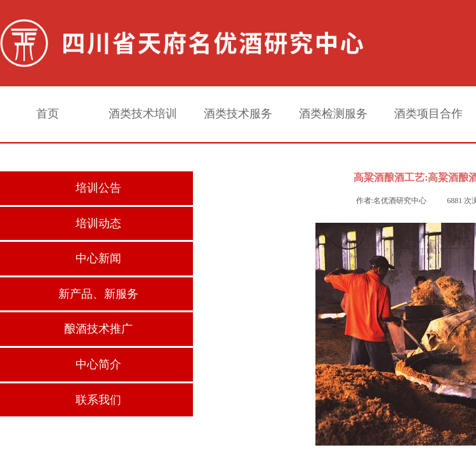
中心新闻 (98, 258)
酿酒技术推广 (98, 329)
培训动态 (98, 223)
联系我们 (98, 400)
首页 (48, 114)
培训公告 (98, 188)
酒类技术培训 (143, 114)
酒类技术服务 (238, 114)
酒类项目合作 (428, 114)
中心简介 (98, 364)
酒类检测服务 (333, 114)
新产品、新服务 (98, 294)
